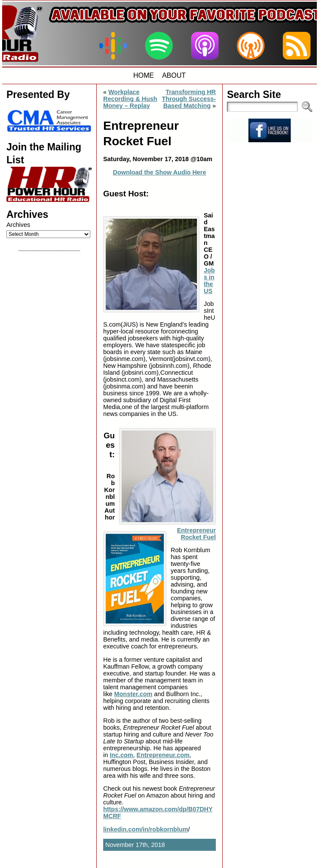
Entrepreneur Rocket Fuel (196, 534)
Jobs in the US (209, 281)
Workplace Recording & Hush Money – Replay (130, 99)
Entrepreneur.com (163, 755)
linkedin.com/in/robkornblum (146, 829)
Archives (18, 225)
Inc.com (121, 755)
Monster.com (133, 694)
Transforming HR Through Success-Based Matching (189, 99)
